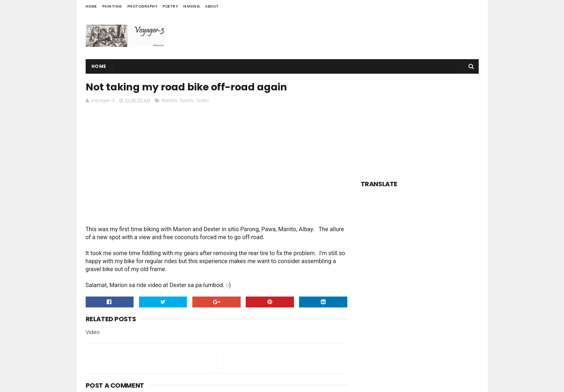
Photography (142, 6)
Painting (112, 6)
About (212, 6)
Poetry (170, 6)
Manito (169, 100)
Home (91, 6)
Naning (191, 6)
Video (202, 100)
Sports (186, 100)
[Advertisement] (347, 36)
